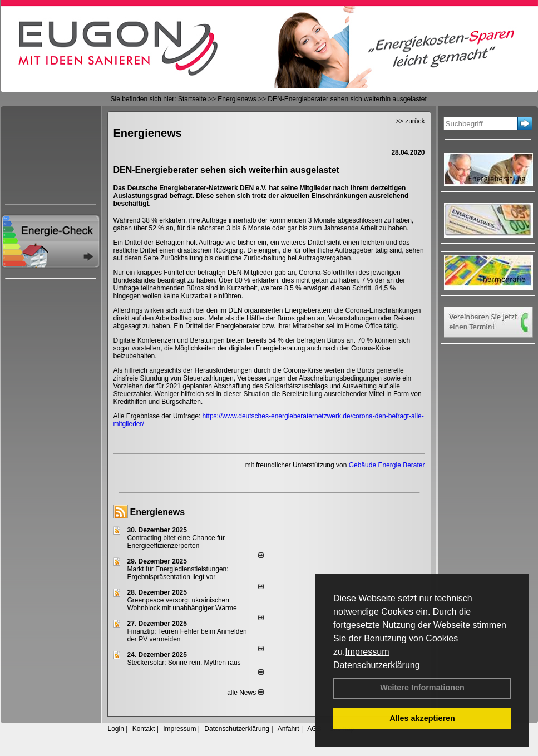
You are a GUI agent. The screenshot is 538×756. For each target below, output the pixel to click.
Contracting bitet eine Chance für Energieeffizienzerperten (176, 542)
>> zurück (410, 121)
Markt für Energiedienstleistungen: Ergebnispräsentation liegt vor (178, 573)
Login (116, 729)
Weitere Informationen (422, 688)
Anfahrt (288, 729)
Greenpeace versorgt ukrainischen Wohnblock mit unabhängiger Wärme (182, 604)
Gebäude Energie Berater (387, 465)
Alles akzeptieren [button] (422, 718)
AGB (314, 729)
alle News (245, 693)
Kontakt (144, 729)
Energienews (158, 512)
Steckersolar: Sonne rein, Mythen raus (184, 663)
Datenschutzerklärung (377, 665)
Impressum (367, 652)
